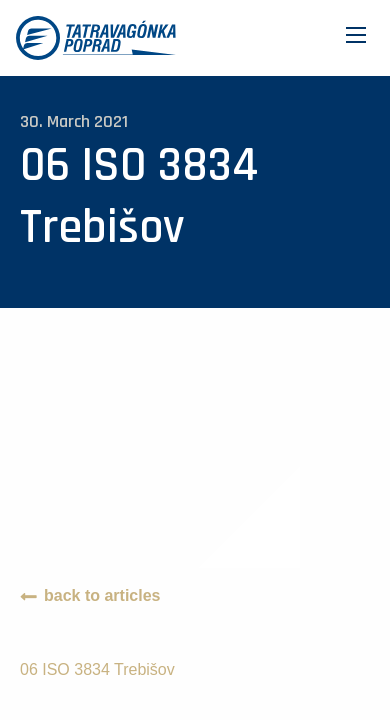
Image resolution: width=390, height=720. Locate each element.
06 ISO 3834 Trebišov (97, 669)
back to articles (102, 595)
